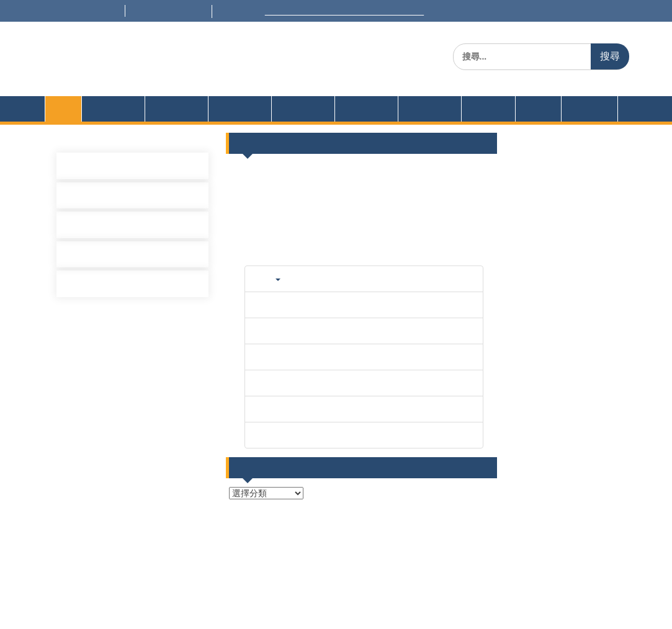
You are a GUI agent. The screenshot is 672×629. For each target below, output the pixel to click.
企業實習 (488, 121)
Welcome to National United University (388, 11)
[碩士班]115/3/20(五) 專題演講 (139, 269)
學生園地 (362, 121)
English (585, 121)
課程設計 (172, 121)
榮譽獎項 (298, 121)
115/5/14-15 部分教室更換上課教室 (543, 185)
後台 (352, 565)
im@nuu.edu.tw (195, 11)
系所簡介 (109, 121)
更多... (473, 275)
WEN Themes (431, 610)
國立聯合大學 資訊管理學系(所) (235, 58)
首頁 (63, 121)
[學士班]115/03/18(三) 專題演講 (142, 298)
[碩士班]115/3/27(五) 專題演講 (139, 238)
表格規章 (235, 121)
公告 (534, 121)
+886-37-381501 (92, 11)
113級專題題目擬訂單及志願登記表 (542, 258)
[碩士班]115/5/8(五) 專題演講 (136, 178)
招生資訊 (425, 121)
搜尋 (610, 56)
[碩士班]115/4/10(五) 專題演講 (139, 208)
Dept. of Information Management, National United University (263, 77)
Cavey (309, 610)
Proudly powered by (255, 610)
